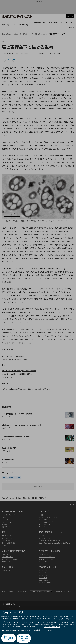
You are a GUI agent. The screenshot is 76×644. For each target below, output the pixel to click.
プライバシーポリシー (52, 627)
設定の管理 (36, 631)
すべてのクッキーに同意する (8, 639)
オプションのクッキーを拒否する (24, 639)
